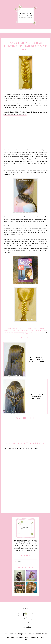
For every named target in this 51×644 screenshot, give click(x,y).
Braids (28, 328)
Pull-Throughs (34, 332)
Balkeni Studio (18, 637)
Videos (25, 334)
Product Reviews (21, 332)
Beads (22, 328)
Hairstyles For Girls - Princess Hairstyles (32, 634)
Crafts (41, 328)
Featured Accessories (24, 330)
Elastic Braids (9, 330)
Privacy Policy (26, 627)
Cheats (35, 328)
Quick (44, 332)
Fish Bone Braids (41, 330)
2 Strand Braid (13, 328)
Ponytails (9, 332)
